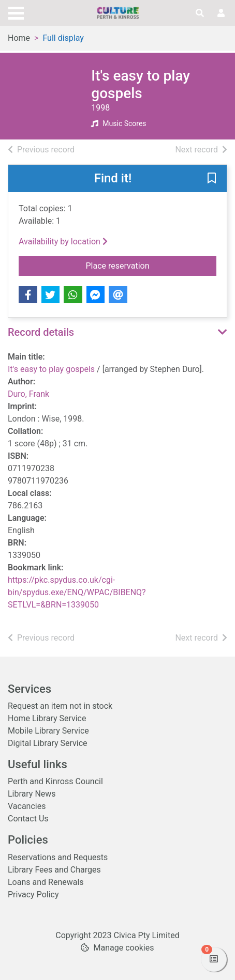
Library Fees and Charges (54, 870)
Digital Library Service (48, 743)
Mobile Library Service (48, 731)
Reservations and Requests (58, 857)
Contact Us (28, 819)
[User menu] (221, 13)
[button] (212, 179)
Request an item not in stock (60, 706)
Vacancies (27, 806)
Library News (32, 794)
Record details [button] (41, 332)
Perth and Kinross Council (55, 781)
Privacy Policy (33, 895)
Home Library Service (47, 718)
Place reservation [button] (151, 265)
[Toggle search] (200, 13)
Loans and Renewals (46, 882)
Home (19, 38)
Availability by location (63, 242)
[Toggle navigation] (16, 12)
